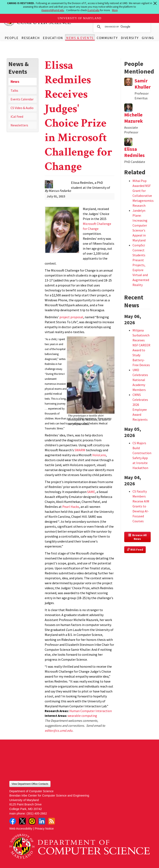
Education (53, 38)
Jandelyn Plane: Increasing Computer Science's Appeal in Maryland (140, 225)
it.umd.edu (93, 10)
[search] (121, 27)
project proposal (71, 317)
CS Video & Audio (22, 108)
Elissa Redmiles (134, 152)
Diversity (130, 38)
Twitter (22, 821)
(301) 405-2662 (37, 813)
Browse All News (138, 537)
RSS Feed (135, 550)
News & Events (80, 38)
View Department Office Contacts (30, 784)
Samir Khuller (143, 84)
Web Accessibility (21, 829)
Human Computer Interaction (91, 711)
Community (107, 38)
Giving (148, 38)
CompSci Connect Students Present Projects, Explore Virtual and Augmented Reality (141, 265)
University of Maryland (80, 18)
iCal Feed (17, 116)
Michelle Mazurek (134, 118)
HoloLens (99, 455)
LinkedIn (42, 821)
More (115, 10)
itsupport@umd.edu (53, 10)
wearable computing (82, 716)
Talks (14, 90)
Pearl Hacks (71, 507)
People (12, 38)
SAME (91, 492)
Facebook (13, 821)
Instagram (32, 821)
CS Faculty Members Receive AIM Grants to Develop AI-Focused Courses (141, 506)
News (15, 82)
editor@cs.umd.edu (59, 730)
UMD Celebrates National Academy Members (140, 380)
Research (31, 38)
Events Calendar (22, 99)
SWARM (80, 450)
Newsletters (19, 125)
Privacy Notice (44, 829)
